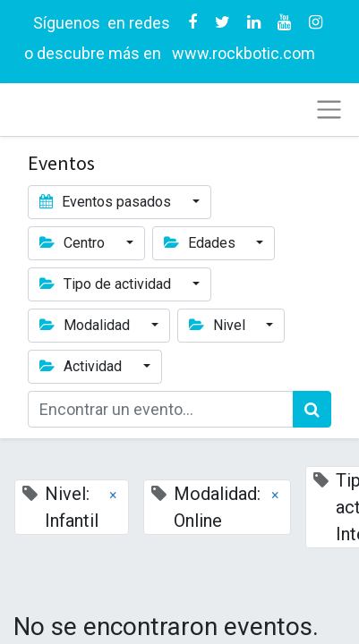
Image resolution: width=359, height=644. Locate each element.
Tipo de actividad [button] (107, 284)
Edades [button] (201, 243)
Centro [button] (74, 243)
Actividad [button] (82, 366)
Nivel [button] (219, 325)
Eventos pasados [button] (107, 202)
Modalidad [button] (86, 325)
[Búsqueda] (312, 409)
